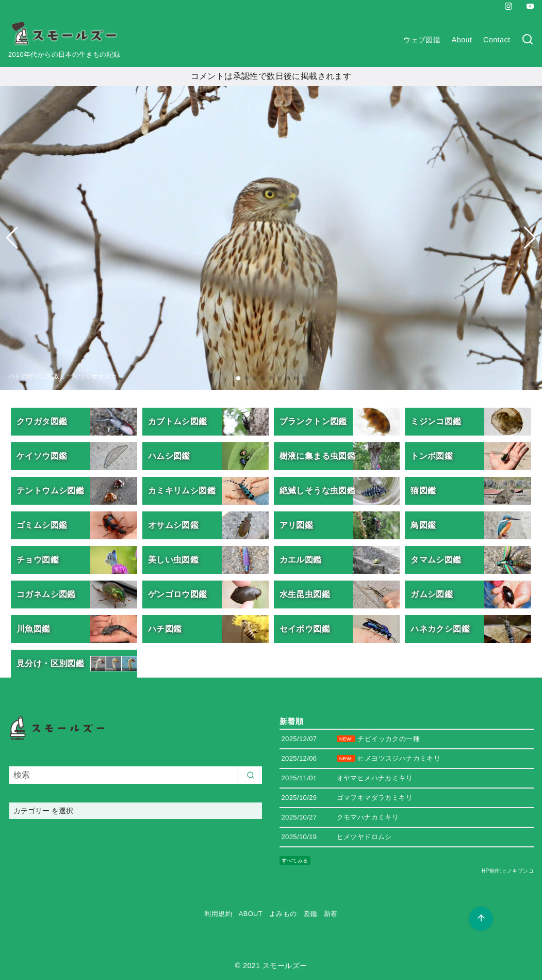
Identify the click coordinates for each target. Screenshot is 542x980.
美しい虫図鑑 (173, 560)
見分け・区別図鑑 (50, 663)
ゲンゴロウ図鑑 (178, 594)
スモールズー (285, 966)
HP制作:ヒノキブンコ (508, 871)
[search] (250, 775)
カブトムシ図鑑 (178, 421)
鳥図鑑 (423, 525)
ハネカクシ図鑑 (440, 629)
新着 (331, 914)
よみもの (283, 914)
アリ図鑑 (297, 525)
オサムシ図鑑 (173, 525)
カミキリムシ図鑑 (182, 491)
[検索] (528, 40)
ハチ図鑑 (165, 629)
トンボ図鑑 (432, 456)
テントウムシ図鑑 (50, 491)
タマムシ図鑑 (436, 560)
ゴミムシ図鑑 (42, 525)
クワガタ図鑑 (42, 421)
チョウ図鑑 (38, 560)
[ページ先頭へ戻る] (481, 919)
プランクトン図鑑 (313, 421)
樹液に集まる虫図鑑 (318, 456)
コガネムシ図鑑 (46, 594)
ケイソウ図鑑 (42, 456)
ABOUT (251, 914)
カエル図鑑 (301, 560)
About (462, 40)
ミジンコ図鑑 (436, 421)
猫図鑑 (423, 491)
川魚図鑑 (34, 629)
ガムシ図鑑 (432, 594)
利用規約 (218, 914)
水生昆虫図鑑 (305, 594)
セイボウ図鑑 (305, 629)
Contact (497, 40)
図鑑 (310, 914)
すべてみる (295, 861)
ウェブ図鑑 (422, 40)
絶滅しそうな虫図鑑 (318, 491)
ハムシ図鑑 (169, 456)
